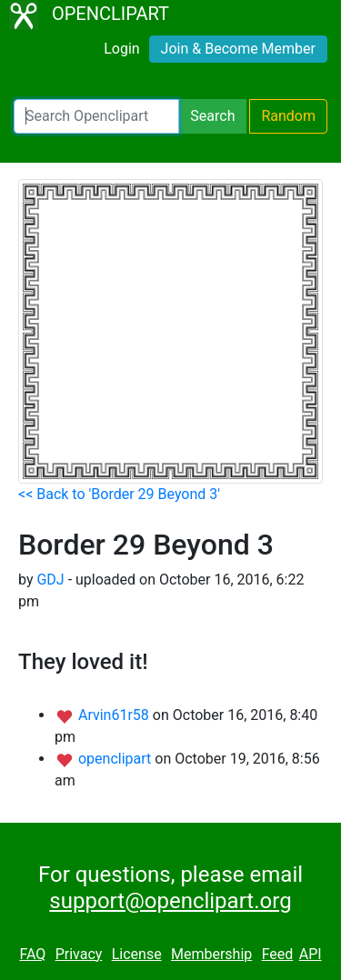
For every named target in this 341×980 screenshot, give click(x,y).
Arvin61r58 (115, 715)
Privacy (79, 954)
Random (288, 116)
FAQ (32, 954)
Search (212, 116)
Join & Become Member (238, 49)
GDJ (50, 580)
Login (121, 49)
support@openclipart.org (170, 901)
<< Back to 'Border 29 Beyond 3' (119, 494)
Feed (278, 954)
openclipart (116, 759)
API (311, 954)
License (137, 954)
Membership (211, 954)
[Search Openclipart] (96, 116)
